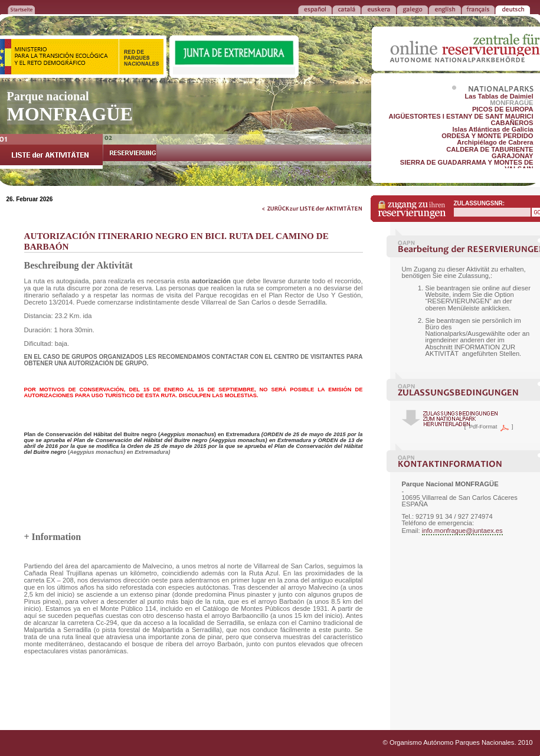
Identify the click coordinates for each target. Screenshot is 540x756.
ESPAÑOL (315, 9)
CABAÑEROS (512, 123)
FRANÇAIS (478, 9)
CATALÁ (346, 9)
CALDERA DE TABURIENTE (490, 149)
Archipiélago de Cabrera (495, 142)
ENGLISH (445, 9)
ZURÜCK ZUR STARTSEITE (21, 9)
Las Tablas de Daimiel (499, 96)
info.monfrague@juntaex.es (462, 531)
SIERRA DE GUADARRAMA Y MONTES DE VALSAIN (467, 166)
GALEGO (412, 9)
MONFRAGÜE (511, 103)
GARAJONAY (512, 156)
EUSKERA (379, 9)
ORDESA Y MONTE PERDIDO (487, 136)
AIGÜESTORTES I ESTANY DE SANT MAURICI (461, 116)
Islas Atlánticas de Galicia (492, 129)
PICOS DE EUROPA (503, 109)
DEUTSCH (513, 9)
